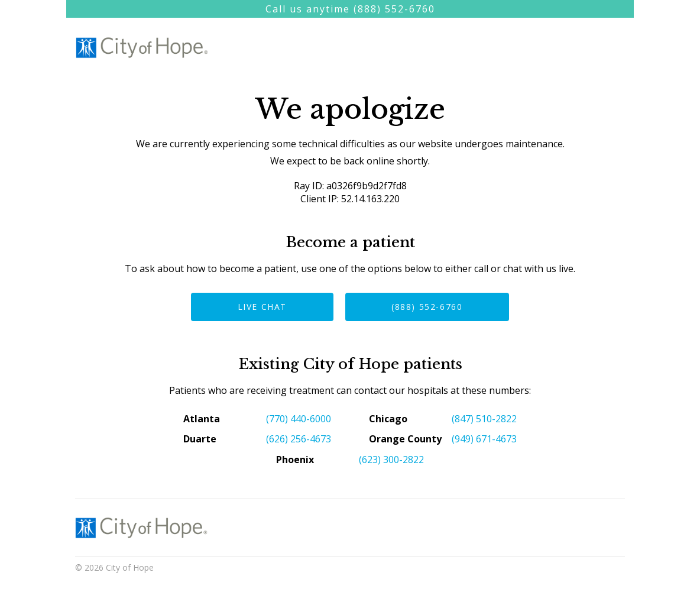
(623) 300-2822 (391, 460)
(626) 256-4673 (299, 439)
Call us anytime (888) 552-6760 (350, 9)
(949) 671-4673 (484, 439)
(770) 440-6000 (299, 419)
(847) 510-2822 (484, 419)
